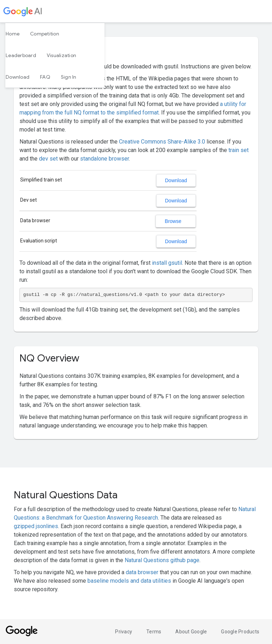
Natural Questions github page (162, 560)
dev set (48, 159)
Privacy (124, 632)
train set (239, 150)
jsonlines (47, 526)
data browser (142, 572)
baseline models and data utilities (129, 581)
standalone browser (104, 159)
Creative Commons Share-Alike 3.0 (162, 142)
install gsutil (167, 263)
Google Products (240, 632)
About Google (191, 632)
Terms (154, 632)
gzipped (24, 526)
